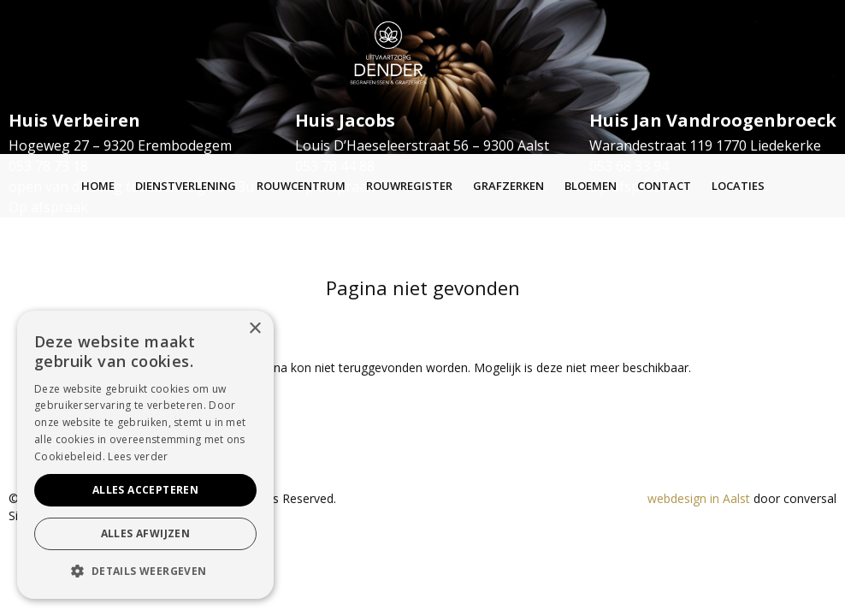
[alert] (145, 455)
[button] (145, 572)
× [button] (254, 329)
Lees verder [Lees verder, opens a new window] (138, 456)
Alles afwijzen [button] (146, 533)
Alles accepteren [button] (145, 490)
